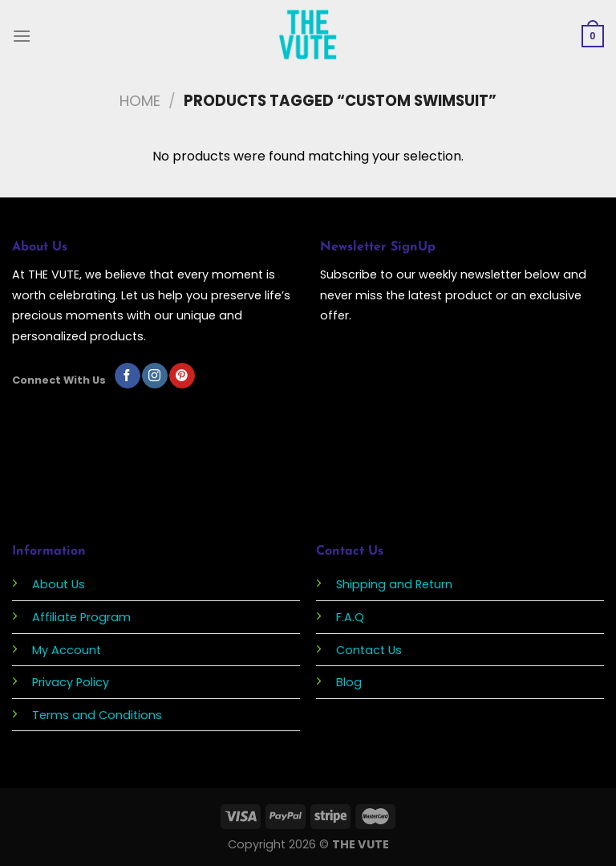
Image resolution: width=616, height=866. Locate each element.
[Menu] (22, 36)
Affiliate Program (81, 617)
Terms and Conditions (97, 715)
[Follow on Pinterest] (182, 376)
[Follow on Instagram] (154, 376)
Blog (349, 682)
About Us (59, 584)
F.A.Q (350, 617)
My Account (67, 650)
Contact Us (369, 650)
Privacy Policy (71, 682)
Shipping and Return (394, 584)
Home (140, 101)
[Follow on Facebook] (127, 376)
